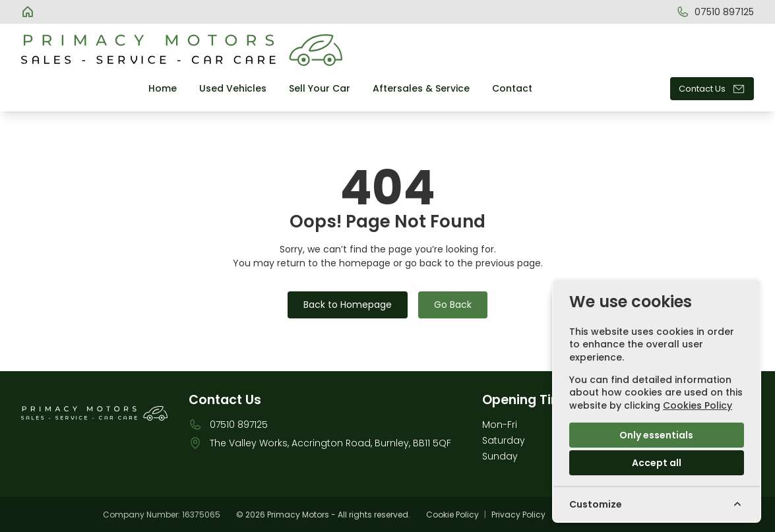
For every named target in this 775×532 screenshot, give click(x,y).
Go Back (453, 305)
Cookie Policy (452, 515)
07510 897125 (239, 425)
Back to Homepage (348, 305)
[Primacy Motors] (29, 12)
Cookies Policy (697, 405)
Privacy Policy (518, 515)
